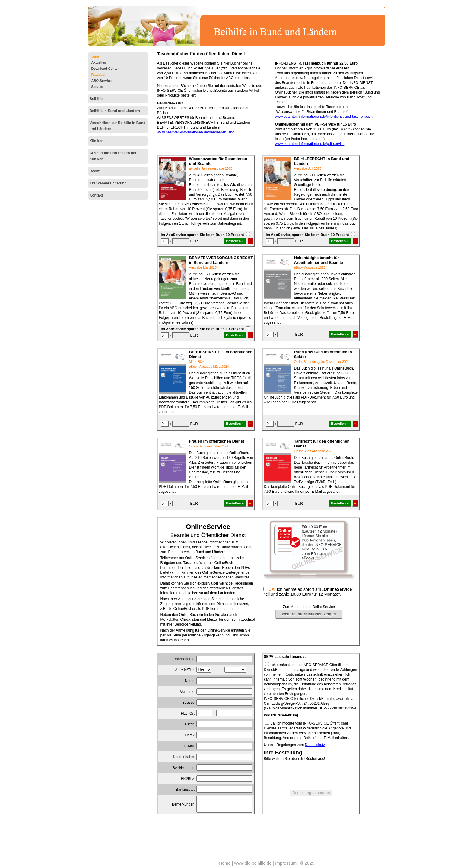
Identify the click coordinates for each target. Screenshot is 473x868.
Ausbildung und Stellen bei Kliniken (113, 156)
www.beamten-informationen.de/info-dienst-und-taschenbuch (324, 117)
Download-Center (105, 69)
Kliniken (97, 141)
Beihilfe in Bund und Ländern (115, 111)
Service (97, 87)
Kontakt (96, 195)
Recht (95, 171)
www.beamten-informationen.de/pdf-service (310, 144)
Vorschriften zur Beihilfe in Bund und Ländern (118, 126)
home (94, 56)
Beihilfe (96, 99)
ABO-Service (102, 81)
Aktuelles (99, 62)
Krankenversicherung (108, 183)
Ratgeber (99, 75)
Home (225, 863)
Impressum (286, 863)
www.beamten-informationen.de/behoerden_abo (196, 132)
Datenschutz (315, 745)
